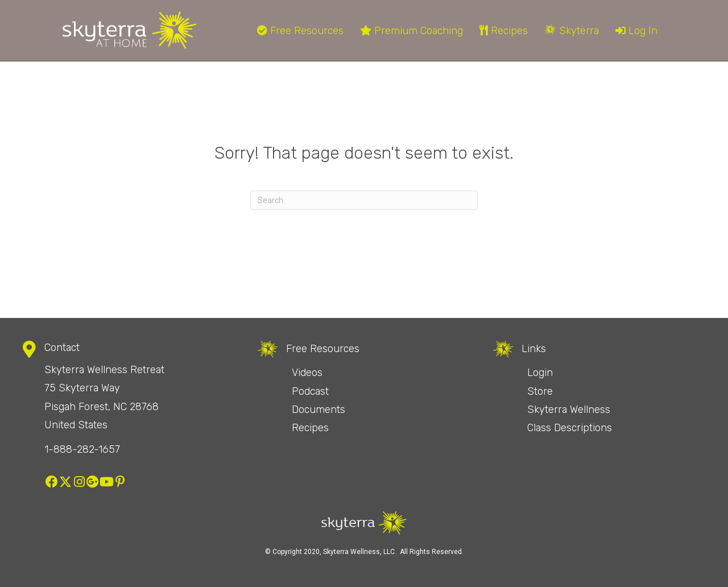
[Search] (364, 200)
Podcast (310, 391)
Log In (636, 31)
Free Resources (300, 31)
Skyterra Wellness (569, 410)
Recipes (504, 31)
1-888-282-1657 (82, 449)
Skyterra (572, 31)
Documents (318, 410)
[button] (52, 482)
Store (540, 391)
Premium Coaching (411, 31)
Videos (307, 373)
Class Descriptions (570, 428)
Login (540, 373)
